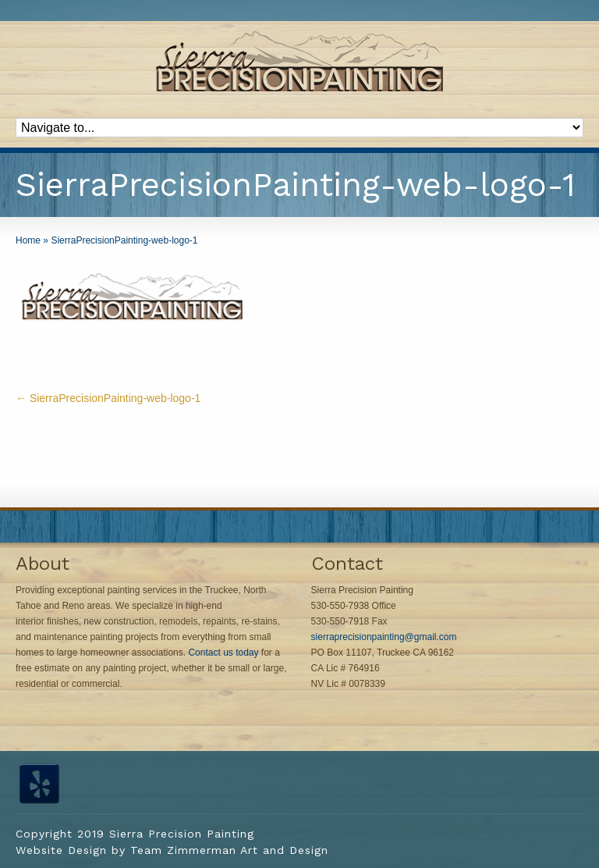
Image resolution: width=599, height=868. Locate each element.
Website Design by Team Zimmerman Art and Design (172, 850)
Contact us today (223, 653)
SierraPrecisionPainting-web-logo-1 (108, 398)
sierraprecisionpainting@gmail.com (384, 637)
